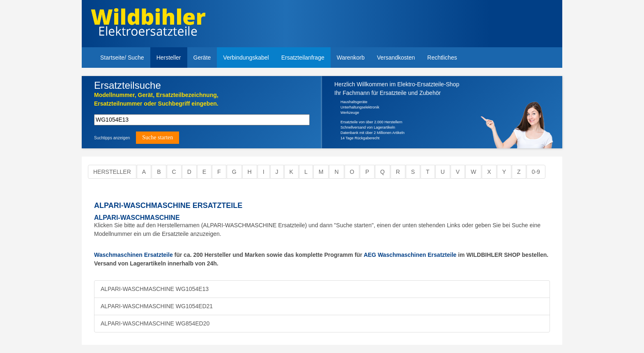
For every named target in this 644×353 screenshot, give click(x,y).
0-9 (536, 172)
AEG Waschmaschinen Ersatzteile (410, 255)
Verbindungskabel (246, 58)
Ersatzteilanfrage (303, 58)
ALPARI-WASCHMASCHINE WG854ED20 (155, 323)
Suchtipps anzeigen (112, 138)
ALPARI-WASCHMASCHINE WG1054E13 (155, 289)
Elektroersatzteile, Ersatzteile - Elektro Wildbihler (148, 25)
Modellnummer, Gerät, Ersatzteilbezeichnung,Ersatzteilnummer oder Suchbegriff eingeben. (156, 99)
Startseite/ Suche (122, 58)
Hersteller (169, 58)
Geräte (202, 58)
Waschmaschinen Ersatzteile (133, 255)
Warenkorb (351, 58)
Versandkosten (396, 58)
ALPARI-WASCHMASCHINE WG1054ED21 (157, 306)
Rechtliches (442, 58)
